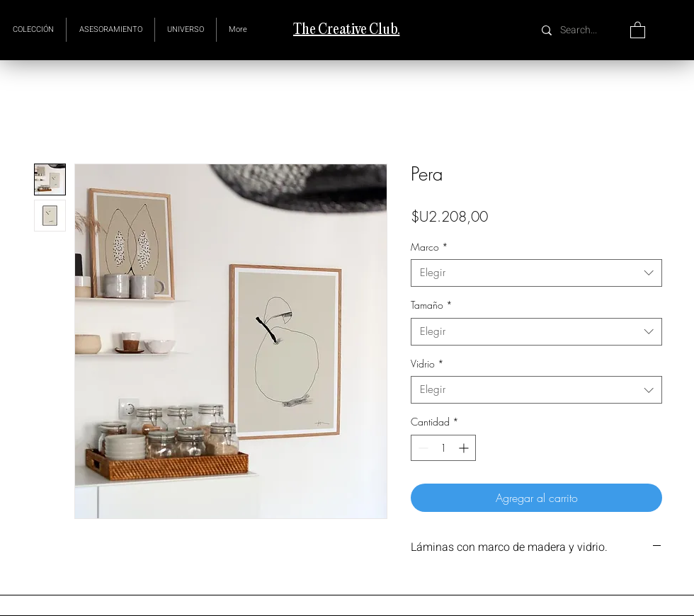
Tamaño (432, 305)
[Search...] (580, 30)
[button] (186, 30)
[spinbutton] (443, 448)
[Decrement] (422, 448)
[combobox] (536, 273)
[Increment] (465, 448)
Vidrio (427, 364)
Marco (430, 247)
